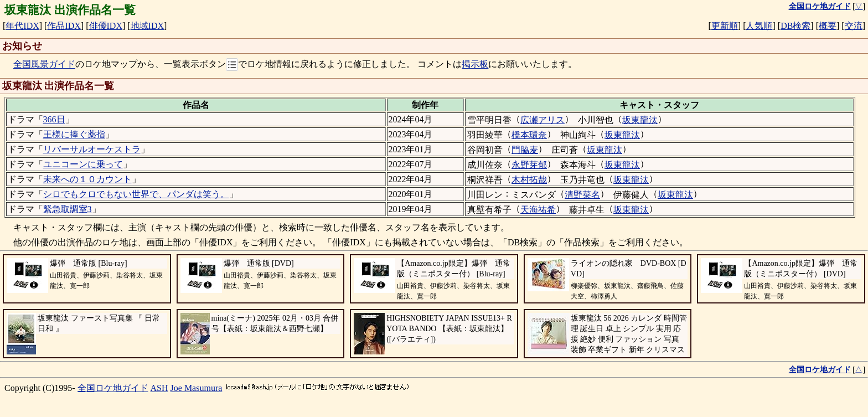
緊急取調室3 (68, 209)
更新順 (725, 26)
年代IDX (22, 26)
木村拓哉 (529, 180)
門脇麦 (525, 150)
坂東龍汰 (640, 120)
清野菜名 (582, 195)
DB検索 (795, 26)
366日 (54, 119)
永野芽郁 (529, 165)
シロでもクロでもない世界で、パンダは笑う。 (136, 194)
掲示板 (475, 65)
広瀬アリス (542, 120)
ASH (159, 388)
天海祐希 (538, 210)
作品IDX (64, 26)
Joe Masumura (197, 388)
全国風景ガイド (44, 65)
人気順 (759, 26)
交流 (854, 26)
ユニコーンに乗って (83, 164)
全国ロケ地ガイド (113, 388)
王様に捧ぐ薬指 (74, 134)
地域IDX (147, 26)
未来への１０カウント (87, 179)
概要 (828, 26)
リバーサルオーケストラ (92, 149)
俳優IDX (106, 26)
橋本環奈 (529, 135)
